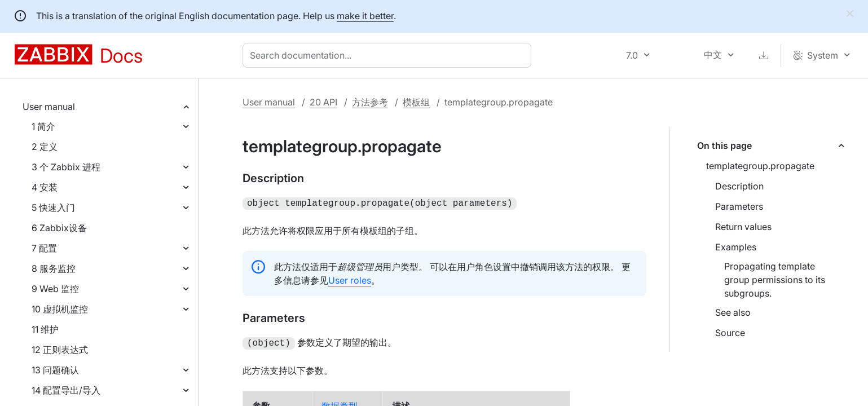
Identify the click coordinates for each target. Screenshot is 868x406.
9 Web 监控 (55, 289)
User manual (49, 107)
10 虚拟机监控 (60, 309)
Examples (736, 247)
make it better (365, 16)
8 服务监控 (54, 268)
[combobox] (389, 55)
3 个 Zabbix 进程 (66, 167)
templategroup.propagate (760, 166)
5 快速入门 (53, 208)
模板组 (416, 102)
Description (739, 186)
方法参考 (370, 102)
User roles (350, 279)
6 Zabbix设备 (59, 228)
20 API (323, 102)
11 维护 (45, 329)
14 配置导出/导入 (66, 390)
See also (733, 312)
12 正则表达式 (60, 350)
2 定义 (45, 147)
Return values (743, 227)
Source (730, 333)
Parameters (739, 206)
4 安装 (45, 187)
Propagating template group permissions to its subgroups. (775, 280)
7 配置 (44, 248)
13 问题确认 (55, 370)
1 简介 (43, 126)
